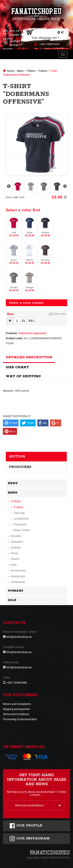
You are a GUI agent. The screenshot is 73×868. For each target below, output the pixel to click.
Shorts (15, 559)
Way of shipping (23, 376)
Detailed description (29, 357)
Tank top (19, 513)
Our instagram (29, 839)
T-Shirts (31, 71)
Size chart (60, 314)
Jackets (16, 547)
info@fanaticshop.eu (19, 637)
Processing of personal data (20, 719)
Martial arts (18, 576)
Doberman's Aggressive (32, 333)
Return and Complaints (17, 704)
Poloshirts (20, 524)
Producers (20, 467)
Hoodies (16, 536)
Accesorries (18, 570)
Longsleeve (21, 518)
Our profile (26, 826)
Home (10, 71)
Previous (8, 186)
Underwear (18, 582)
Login (42, 44)
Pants (14, 553)
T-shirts (43, 71)
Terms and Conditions (16, 714)
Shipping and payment (16, 709)
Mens (20, 71)
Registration (53, 44)
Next (65, 186)
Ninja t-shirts (22, 530)
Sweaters (17, 542)
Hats (14, 565)
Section (17, 457)
